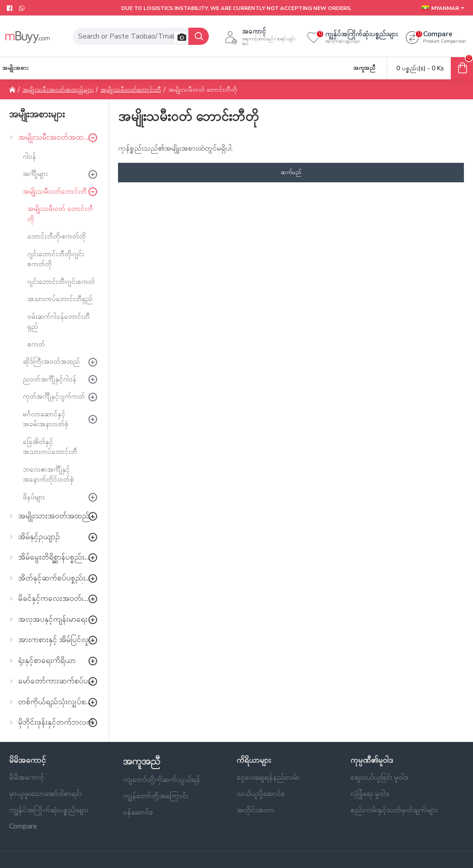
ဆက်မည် (291, 172)
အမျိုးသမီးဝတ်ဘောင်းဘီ (131, 90)
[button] (180, 37)
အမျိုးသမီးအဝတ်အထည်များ (58, 90)
